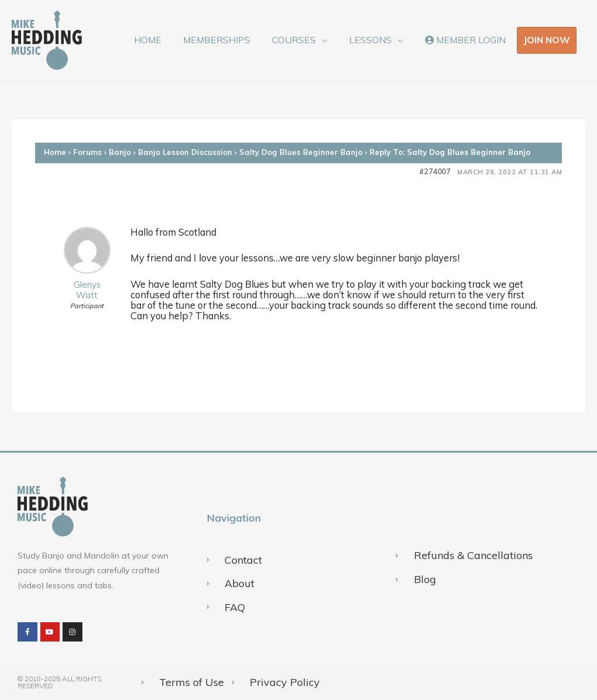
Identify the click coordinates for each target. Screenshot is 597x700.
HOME (163, 40)
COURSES (303, 40)
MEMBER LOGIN (467, 40)
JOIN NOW (547, 40)
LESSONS (376, 40)
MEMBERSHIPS (228, 40)
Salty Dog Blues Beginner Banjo (301, 152)
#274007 (435, 172)
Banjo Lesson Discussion (185, 152)
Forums (87, 152)
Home (55, 152)
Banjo (120, 152)
